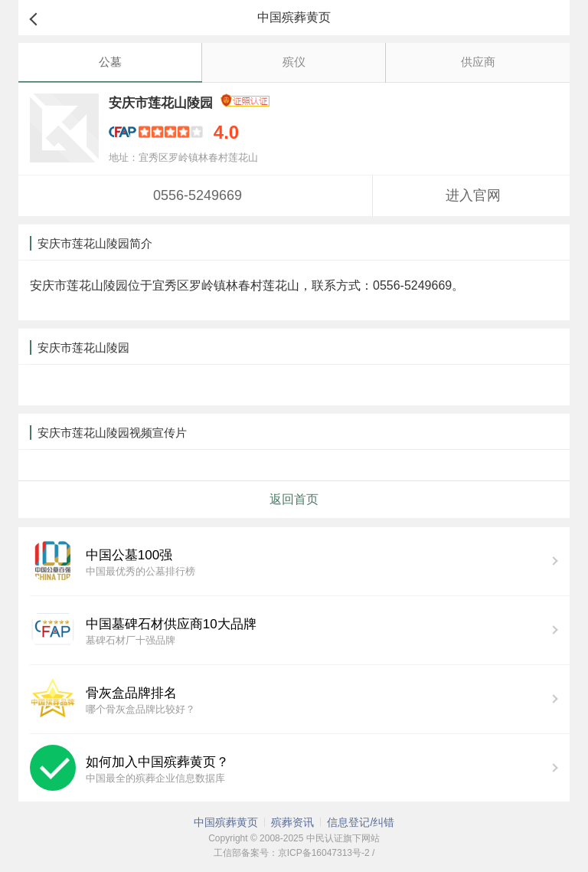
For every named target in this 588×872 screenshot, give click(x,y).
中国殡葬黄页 (226, 822)
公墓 (110, 62)
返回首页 (294, 499)
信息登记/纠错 (361, 822)
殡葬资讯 (292, 822)
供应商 (478, 62)
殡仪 (294, 62)
